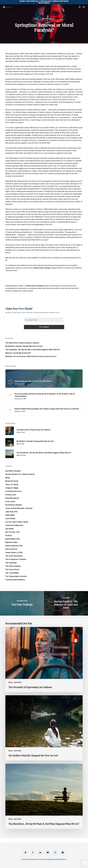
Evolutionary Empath (14, 505)
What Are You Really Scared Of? (18, 353)
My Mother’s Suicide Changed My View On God (24, 346)
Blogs (36, 19)
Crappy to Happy (12, 488)
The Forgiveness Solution (16, 559)
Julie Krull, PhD (11, 512)
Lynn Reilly (9, 529)
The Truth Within (12, 573)
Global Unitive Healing (42, 268)
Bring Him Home (12, 481)
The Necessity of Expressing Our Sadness (22, 343)
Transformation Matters (15, 580)
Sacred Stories (11, 549)
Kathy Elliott (10, 515)
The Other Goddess (13, 566)
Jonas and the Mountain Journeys (19, 508)
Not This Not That (12, 532)
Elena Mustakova (48, 19)
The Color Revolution (14, 556)
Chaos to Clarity (12, 484)
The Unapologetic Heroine (16, 576)
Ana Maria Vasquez (13, 471)
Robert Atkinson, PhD (14, 546)
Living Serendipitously (14, 525)
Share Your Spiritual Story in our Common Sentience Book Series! (44, 2)
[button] (84, 7)
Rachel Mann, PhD (13, 539)
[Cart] (80, 7)
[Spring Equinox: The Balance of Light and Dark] (66, 603)
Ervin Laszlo (10, 501)
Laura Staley (10, 518)
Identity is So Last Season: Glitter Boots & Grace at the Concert (31, 356)
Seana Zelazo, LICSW (14, 553)
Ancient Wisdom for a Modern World (20, 474)
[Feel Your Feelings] (22, 603)
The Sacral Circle (12, 570)
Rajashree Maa (11, 542)
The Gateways (11, 563)
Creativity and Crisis (13, 491)
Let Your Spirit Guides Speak (17, 522)
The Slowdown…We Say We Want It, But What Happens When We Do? (33, 350)
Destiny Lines (11, 495)
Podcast (9, 535)
